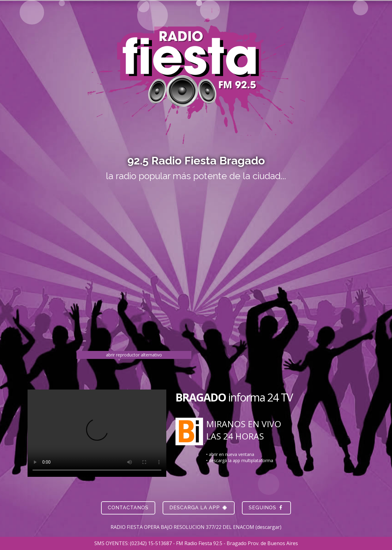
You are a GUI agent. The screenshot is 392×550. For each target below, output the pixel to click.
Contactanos (128, 508)
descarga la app (199, 508)
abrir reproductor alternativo (134, 355)
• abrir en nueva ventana (230, 454)
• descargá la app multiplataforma (240, 460)
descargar (268, 527)
